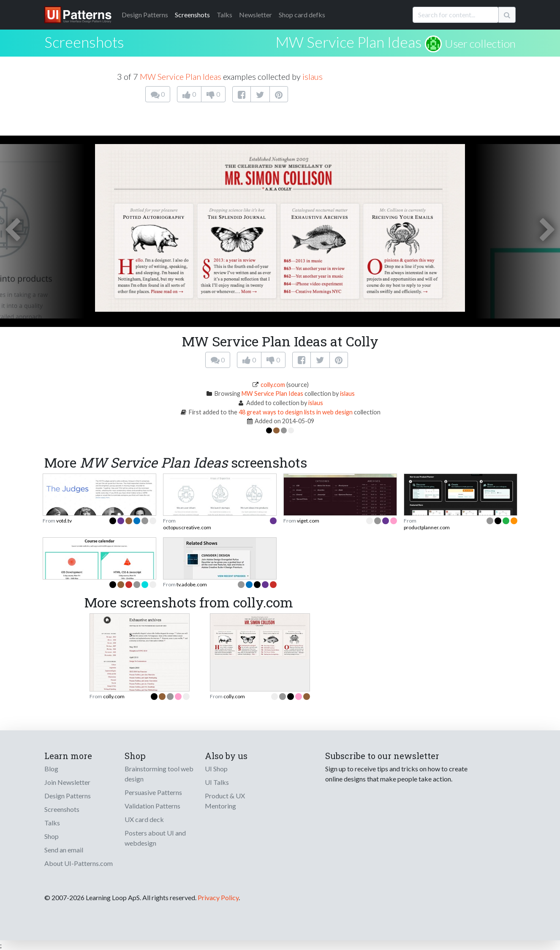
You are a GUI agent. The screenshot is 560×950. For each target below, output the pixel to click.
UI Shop (216, 769)
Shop (52, 836)
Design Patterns (68, 796)
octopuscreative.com (187, 527)
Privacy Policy (218, 897)
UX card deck (144, 819)
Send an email (64, 850)
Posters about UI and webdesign (155, 838)
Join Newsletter (67, 782)
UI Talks (217, 782)
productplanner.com (427, 527)
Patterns (145, 15)
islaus (313, 76)
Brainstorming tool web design (159, 774)
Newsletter (256, 15)
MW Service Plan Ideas (349, 42)
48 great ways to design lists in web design (296, 412)
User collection (480, 44)
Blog (51, 769)
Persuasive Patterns (153, 792)
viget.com (308, 521)
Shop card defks (302, 15)
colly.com (273, 385)
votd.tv (64, 521)
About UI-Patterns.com (79, 863)
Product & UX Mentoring (225, 801)
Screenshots (192, 15)
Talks (224, 15)
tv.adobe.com (192, 584)
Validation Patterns (152, 806)
